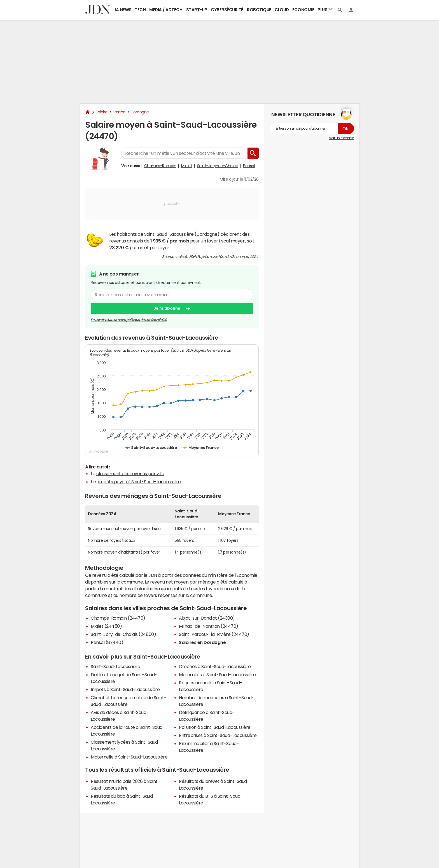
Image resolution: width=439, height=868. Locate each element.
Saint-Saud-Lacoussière (115, 666)
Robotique (259, 10)
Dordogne (140, 112)
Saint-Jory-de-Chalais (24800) (123, 634)
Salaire (101, 112)
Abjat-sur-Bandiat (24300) (207, 618)
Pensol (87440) (107, 642)
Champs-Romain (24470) (118, 618)
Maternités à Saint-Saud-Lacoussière (217, 675)
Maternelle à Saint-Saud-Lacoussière (129, 757)
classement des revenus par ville (130, 473)
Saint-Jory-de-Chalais (218, 166)
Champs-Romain (160, 166)
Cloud (282, 10)
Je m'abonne (167, 308)
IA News (123, 10)
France (119, 112)
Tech (140, 10)
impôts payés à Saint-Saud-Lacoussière (139, 482)
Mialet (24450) (106, 626)
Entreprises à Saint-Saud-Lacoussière (218, 735)
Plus (325, 9)
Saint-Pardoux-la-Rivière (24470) (214, 634)
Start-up (197, 10)
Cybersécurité (227, 10)
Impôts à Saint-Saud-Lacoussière (125, 689)
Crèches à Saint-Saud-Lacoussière (215, 666)
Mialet (187, 166)
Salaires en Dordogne (202, 642)
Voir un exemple (341, 138)
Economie (303, 10)
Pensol (249, 166)
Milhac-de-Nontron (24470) (209, 626)
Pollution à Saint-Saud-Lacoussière (215, 727)
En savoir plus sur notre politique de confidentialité (129, 320)
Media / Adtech (166, 10)
